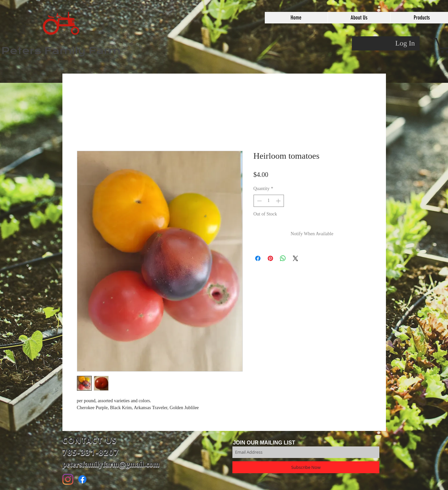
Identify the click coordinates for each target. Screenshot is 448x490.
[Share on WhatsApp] (283, 258)
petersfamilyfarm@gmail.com (111, 464)
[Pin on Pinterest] (270, 258)
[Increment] (279, 201)
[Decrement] (259, 201)
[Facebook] (82, 479)
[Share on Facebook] (258, 258)
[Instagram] (68, 479)
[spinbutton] (269, 201)
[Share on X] (295, 258)
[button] (359, 18)
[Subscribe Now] (306, 467)
